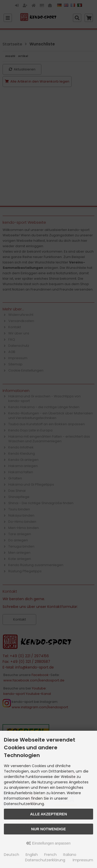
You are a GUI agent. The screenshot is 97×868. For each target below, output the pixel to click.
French (50, 855)
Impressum (83, 860)
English (32, 855)
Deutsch (12, 855)
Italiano (70, 855)
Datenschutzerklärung (45, 860)
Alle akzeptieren (48, 814)
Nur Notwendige (48, 829)
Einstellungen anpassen (48, 843)
